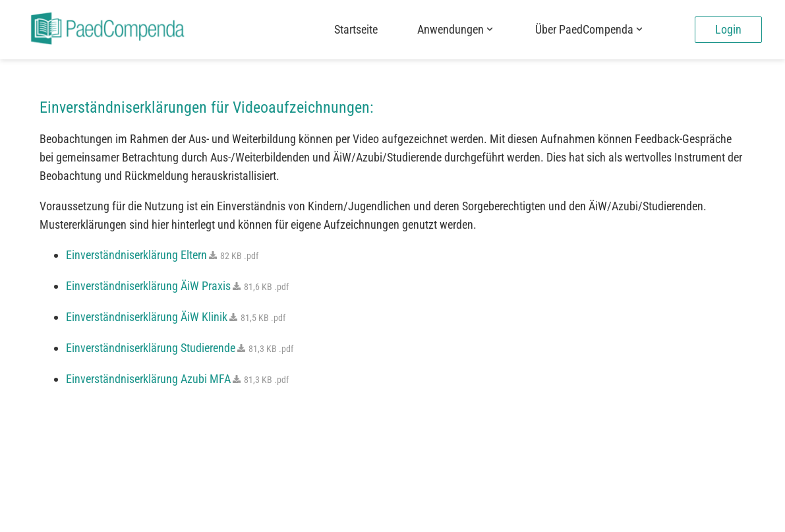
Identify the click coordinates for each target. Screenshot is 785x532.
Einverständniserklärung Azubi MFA (177, 379)
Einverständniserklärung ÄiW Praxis (177, 286)
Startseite (356, 29)
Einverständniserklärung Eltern (162, 255)
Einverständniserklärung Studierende (180, 348)
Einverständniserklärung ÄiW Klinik (176, 317)
